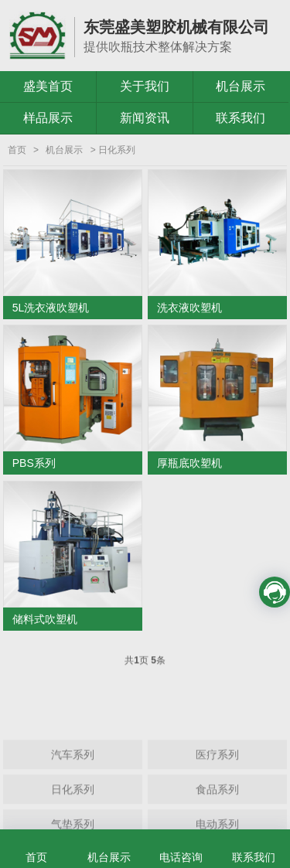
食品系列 (217, 808)
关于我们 (145, 86)
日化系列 (73, 808)
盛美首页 (48, 86)
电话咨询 (181, 857)
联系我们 (241, 118)
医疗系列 (217, 774)
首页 (17, 150)
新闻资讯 (145, 118)
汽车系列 (73, 774)
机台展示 (241, 86)
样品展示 (48, 118)
